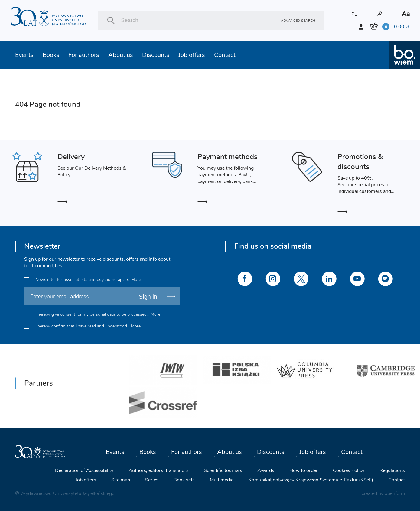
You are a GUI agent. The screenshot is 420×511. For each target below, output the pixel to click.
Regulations (392, 470)
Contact (225, 55)
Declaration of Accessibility (84, 470)
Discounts (156, 55)
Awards (266, 470)
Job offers (192, 55)
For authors (84, 55)
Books (51, 55)
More (136, 280)
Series (152, 480)
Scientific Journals (223, 470)
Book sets (184, 480)
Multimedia (222, 480)
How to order (304, 470)
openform (395, 493)
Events (24, 55)
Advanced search (298, 20)
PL (354, 14)
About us (121, 55)
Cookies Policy (349, 470)
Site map (121, 480)
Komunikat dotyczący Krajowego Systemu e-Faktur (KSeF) (311, 480)
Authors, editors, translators (159, 470)
